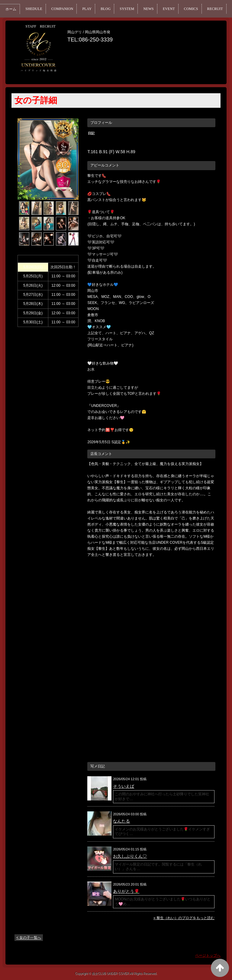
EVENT (192, 9)
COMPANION (71, 9)
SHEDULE (38, 9)
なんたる (121, 821)
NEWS (169, 9)
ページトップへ (208, 955)
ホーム (12, 9)
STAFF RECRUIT (75, 26)
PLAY (99, 9)
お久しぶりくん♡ (130, 856)
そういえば (124, 786)
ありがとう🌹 (126, 891)
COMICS (217, 9)
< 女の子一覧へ (29, 938)
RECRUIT (37, 26)
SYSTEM (144, 9)
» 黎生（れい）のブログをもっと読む (184, 918)
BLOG (120, 9)
